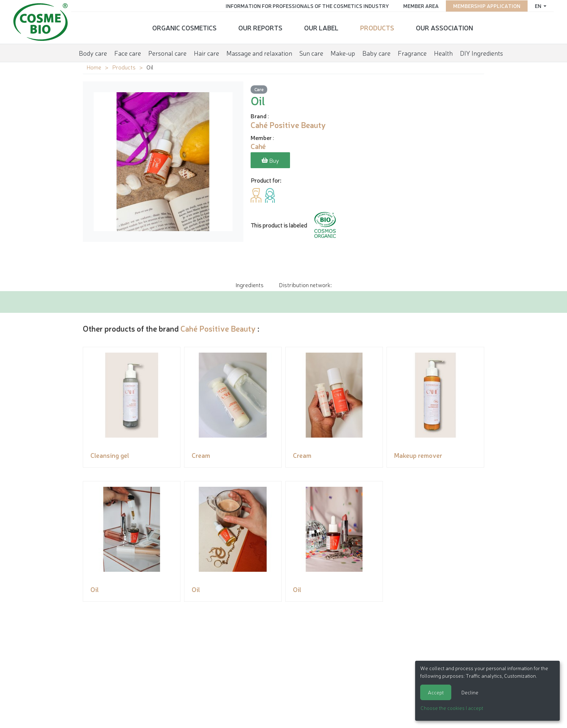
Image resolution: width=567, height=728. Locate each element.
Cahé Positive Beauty (218, 328)
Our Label (321, 27)
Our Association (444, 27)
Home (94, 67)
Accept (436, 692)
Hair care (206, 52)
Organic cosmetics (184, 27)
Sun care (311, 52)
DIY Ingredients (481, 52)
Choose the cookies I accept (452, 708)
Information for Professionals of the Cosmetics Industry (306, 5)
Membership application (485, 5)
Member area (419, 5)
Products (377, 27)
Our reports (260, 27)
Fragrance (412, 52)
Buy (270, 161)
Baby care (376, 52)
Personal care (167, 52)
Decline (470, 692)
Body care (93, 52)
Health (443, 52)
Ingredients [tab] (250, 285)
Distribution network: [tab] (305, 285)
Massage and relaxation (259, 52)
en (537, 5)
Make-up (343, 52)
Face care (128, 52)
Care (259, 90)
